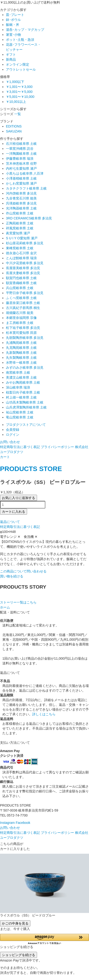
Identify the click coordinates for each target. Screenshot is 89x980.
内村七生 (21, 168)
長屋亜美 (23, 268)
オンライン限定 (18, 64)
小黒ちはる (25, 173)
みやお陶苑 (23, 382)
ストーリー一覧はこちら (18, 602)
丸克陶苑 (21, 348)
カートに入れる (14, 512)
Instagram (7, 823)
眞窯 (18, 233)
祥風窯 (20, 228)
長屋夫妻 (23, 273)
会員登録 (13, 430)
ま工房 (20, 323)
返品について (10, 522)
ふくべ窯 (21, 298)
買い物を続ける (12, 576)
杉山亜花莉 (25, 243)
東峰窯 (20, 248)
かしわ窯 (21, 183)
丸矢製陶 (21, 358)
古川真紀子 (23, 308)
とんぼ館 (21, 258)
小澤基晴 (21, 178)
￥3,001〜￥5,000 (19, 92)
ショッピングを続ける (19, 955)
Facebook (23, 823)
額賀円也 (21, 278)
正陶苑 (20, 223)
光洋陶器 (21, 208)
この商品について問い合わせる (23, 571)
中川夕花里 (25, 263)
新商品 (11, 59)
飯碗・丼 (13, 25)
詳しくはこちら (44, 714)
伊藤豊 (20, 159)
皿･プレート (15, 15)
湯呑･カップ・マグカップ (25, 30)
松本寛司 (21, 333)
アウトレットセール (21, 69)
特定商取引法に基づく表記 (20, 447)
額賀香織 (21, 283)
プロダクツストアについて (26, 425)
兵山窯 (20, 288)
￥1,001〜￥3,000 (19, 87)
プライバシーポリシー (57, 447)
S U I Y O (22, 238)
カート (5, 457)
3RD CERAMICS (29, 218)
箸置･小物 (13, 35)
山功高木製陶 (25, 402)
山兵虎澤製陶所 (26, 407)
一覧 (18, 114)
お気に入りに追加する (19, 498)
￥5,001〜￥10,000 (20, 97)
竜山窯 (20, 417)
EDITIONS (14, 126)
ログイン (13, 435)
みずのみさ (25, 367)
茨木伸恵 (21, 163)
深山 (18, 387)
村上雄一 (21, 397)
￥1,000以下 (15, 82)
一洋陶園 (21, 154)
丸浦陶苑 (21, 343)
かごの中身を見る (15, 923)
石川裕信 (21, 144)
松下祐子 (23, 328)
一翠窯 (20, 149)
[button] (44, 939)
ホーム (5, 607)
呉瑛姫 (21, 203)
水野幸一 (21, 363)
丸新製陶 (21, 353)
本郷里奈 (21, 318)
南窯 (18, 372)
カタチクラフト (26, 188)
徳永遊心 (21, 253)
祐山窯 (20, 412)
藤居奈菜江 (23, 303)
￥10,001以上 (16, 102)
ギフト (11, 54)
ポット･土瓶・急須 (20, 40)
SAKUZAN (14, 131)
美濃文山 (21, 377)
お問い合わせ (10, 442)
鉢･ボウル (13, 20)
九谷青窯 (21, 198)
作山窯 (20, 213)
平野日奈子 (25, 293)
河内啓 (21, 193)
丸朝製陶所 (25, 338)
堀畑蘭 (20, 313)
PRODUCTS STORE (31, 469)
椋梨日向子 (23, 392)
